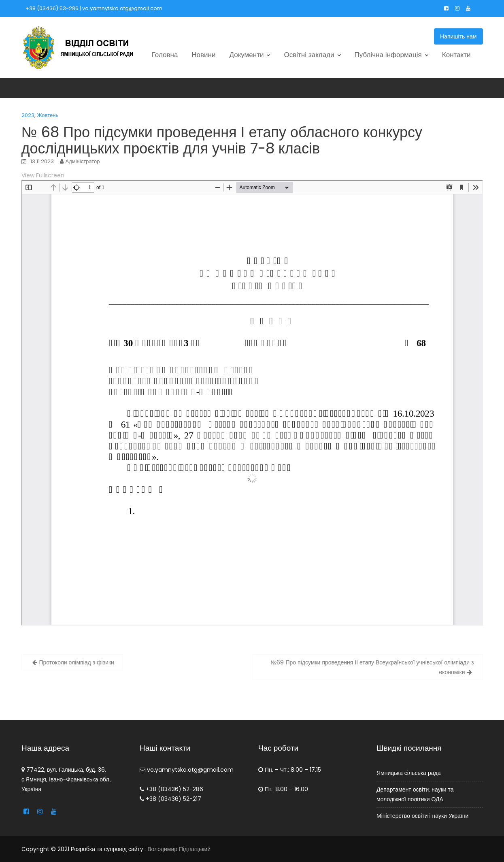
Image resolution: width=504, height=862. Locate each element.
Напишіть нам (458, 36)
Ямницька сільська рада (410, 773)
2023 (28, 115)
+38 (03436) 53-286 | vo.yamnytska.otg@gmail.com (94, 8)
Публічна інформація (388, 55)
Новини (203, 55)
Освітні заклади (309, 55)
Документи (247, 55)
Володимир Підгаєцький (179, 849)
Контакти (456, 55)
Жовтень (48, 115)
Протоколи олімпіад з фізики (77, 662)
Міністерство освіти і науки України (423, 814)
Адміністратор (83, 161)
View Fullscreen (43, 175)
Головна (165, 55)
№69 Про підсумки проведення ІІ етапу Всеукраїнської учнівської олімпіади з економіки (372, 667)
